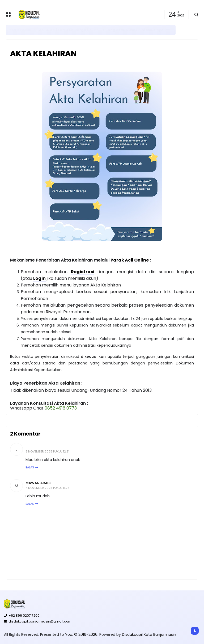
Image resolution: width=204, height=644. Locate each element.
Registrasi (83, 272)
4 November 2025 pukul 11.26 (48, 488)
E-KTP (44, 30)
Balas (30, 467)
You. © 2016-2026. (82, 634)
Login (39, 278)
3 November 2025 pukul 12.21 (47, 451)
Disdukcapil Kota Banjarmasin (149, 634)
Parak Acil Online (130, 260)
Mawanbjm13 (38, 483)
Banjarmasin (20, 30)
